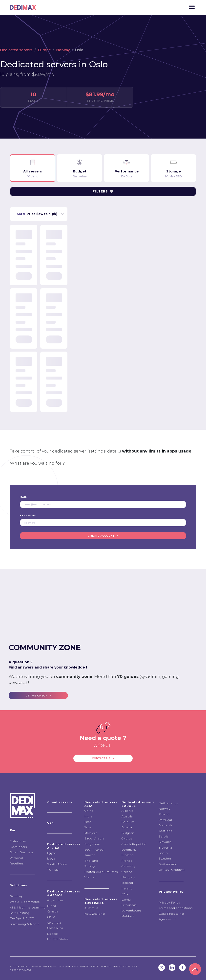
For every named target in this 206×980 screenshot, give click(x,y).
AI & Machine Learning (28, 908)
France (127, 861)
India (89, 816)
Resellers (17, 863)
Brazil (52, 906)
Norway (63, 50)
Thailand (92, 861)
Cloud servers (60, 802)
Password (28, 515)
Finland (128, 855)
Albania (128, 811)
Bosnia (127, 827)
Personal (17, 858)
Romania (166, 825)
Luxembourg (131, 910)
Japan (89, 827)
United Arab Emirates (101, 872)
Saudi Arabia (94, 838)
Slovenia (165, 848)
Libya (51, 859)
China (89, 811)
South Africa (57, 864)
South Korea (94, 850)
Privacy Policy (170, 903)
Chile (51, 917)
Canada (53, 911)
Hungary (128, 877)
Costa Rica (55, 928)
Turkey (90, 866)
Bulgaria (128, 833)
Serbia (164, 837)
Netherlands (168, 803)
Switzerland (168, 864)
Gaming (16, 896)
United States (58, 939)
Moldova (128, 916)
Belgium (128, 822)
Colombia (54, 923)
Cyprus (127, 838)
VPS (51, 823)
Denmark (129, 850)
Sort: (21, 214)
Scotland (166, 831)
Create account (101, 536)
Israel (89, 822)
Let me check (37, 696)
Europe (44, 50)
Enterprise (18, 841)
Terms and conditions (176, 908)
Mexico (53, 934)
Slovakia (165, 842)
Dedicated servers (16, 50)
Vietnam (91, 877)
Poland (164, 814)
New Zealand (95, 914)
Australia (92, 908)
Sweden (165, 859)
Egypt (52, 853)
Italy (125, 894)
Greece (127, 872)
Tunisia (53, 870)
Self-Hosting (20, 913)
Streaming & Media (25, 924)
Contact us (101, 758)
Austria (127, 816)
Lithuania (129, 905)
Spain (163, 853)
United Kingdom (172, 870)
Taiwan (90, 855)
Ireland (127, 888)
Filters (103, 191)
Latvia (126, 900)
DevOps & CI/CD (22, 918)
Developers (18, 847)
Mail (23, 497)
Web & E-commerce (25, 902)
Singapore (92, 844)
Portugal (165, 820)
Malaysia (91, 833)
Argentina (55, 900)
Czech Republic (134, 844)
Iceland (127, 883)
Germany (129, 866)
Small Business (22, 852)
